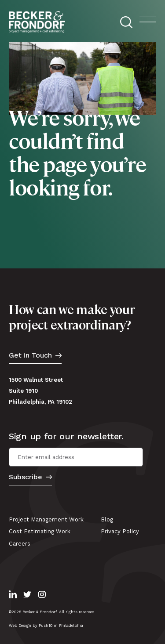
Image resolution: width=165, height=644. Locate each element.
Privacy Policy (120, 531)
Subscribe (26, 477)
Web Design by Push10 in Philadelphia (46, 626)
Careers (20, 544)
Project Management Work (46, 519)
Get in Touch (30, 356)
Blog (107, 519)
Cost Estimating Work (40, 531)
